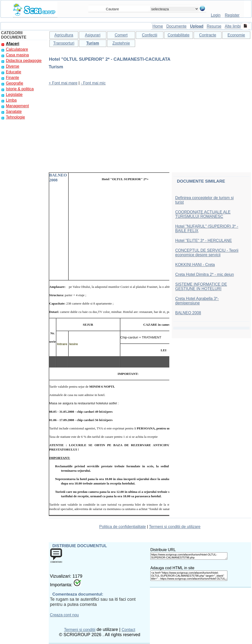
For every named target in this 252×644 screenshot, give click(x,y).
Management (17, 106)
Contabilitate (179, 35)
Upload (197, 26)
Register (232, 15)
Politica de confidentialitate (122, 527)
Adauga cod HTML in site (172, 568)
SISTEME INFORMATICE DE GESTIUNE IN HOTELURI (201, 286)
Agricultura (64, 35)
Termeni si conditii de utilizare (175, 527)
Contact (128, 630)
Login (216, 15)
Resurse (214, 26)
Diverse (13, 66)
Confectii (150, 35)
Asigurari (93, 35)
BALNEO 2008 (188, 313)
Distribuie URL (163, 550)
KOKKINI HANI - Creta (195, 265)
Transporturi (64, 43)
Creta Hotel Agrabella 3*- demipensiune (197, 301)
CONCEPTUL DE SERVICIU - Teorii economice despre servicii (207, 253)
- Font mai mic (93, 83)
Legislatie (14, 95)
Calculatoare (17, 49)
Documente (176, 26)
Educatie (14, 72)
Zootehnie (121, 43)
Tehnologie (15, 117)
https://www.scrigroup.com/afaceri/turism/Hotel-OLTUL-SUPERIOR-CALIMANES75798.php (189, 556)
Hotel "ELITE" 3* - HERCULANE (204, 241)
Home (158, 26)
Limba (11, 100)
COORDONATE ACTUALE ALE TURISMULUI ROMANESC (203, 214)
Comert (121, 35)
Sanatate (14, 111)
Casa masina (17, 55)
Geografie (15, 83)
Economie (236, 35)
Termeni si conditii (80, 630)
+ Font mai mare (63, 83)
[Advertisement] (150, 124)
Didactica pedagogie (24, 61)
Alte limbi (233, 26)
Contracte (208, 35)
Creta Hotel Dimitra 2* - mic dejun (205, 274)
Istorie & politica (20, 89)
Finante (12, 78)
